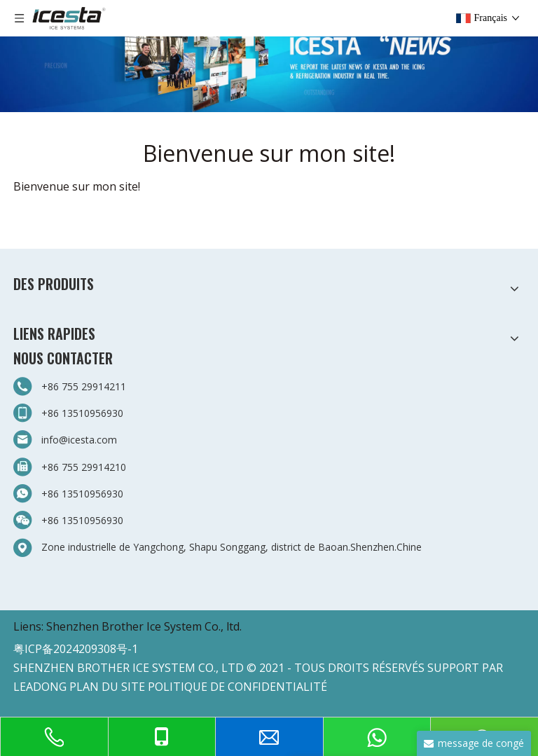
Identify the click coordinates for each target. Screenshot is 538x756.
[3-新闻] (269, 56)
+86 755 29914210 (84, 467)
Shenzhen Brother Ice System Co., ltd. (144, 626)
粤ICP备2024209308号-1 (76, 649)
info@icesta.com (79, 440)
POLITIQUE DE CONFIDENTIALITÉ (237, 687)
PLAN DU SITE (107, 687)
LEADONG (40, 687)
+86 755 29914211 (84, 386)
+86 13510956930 (82, 413)
